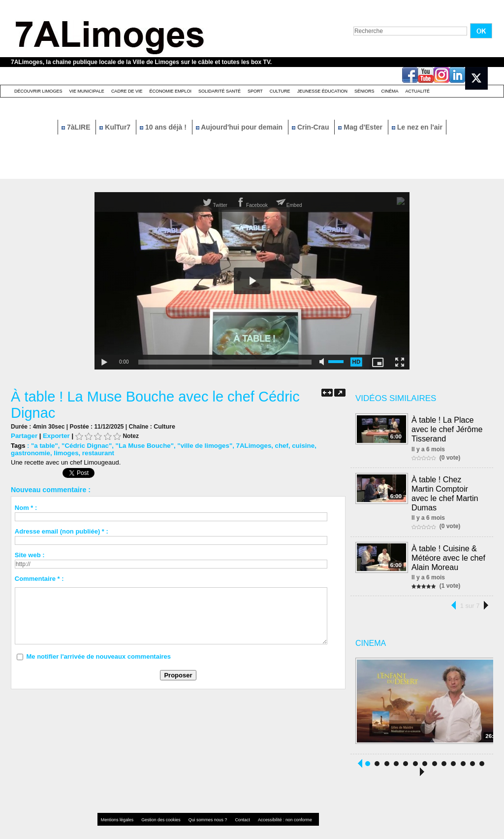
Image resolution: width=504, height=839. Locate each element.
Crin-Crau (311, 127)
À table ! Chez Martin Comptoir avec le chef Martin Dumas (449, 487)
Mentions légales (116, 807)
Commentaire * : (39, 579)
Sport (255, 91)
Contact (232, 807)
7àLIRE (77, 127)
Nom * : (26, 508)
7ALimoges (249, 446)
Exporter (55, 436)
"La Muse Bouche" (142, 446)
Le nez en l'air (417, 127)
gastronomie (30, 453)
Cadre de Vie (127, 91)
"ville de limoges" (201, 446)
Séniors (364, 91)
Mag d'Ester (361, 127)
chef (276, 446)
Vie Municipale (87, 91)
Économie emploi (170, 91)
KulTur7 (116, 127)
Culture (280, 91)
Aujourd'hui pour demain (240, 127)
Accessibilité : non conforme (271, 807)
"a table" (44, 446)
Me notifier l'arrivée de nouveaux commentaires (98, 656)
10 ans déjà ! (164, 127)
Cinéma (390, 91)
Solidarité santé (220, 91)
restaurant (96, 453)
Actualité (418, 91)
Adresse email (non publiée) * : (62, 531)
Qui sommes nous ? (200, 807)
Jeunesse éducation (322, 91)
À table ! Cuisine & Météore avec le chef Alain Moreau (449, 545)
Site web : (30, 555)
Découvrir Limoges (38, 91)
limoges (65, 453)
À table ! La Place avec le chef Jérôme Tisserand (447, 428)
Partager (24, 436)
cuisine (297, 446)
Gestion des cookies (157, 807)
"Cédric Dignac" (86, 446)
